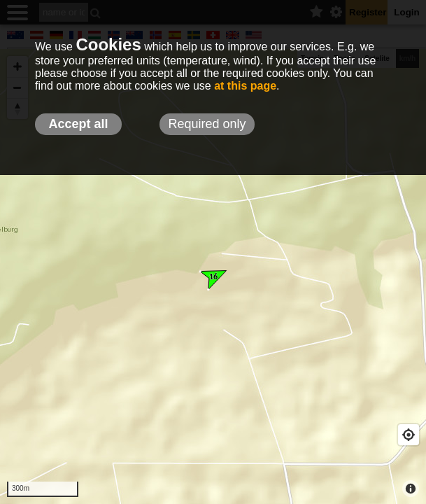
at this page (245, 86)
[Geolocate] (409, 435)
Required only (207, 124)
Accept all (78, 124)
